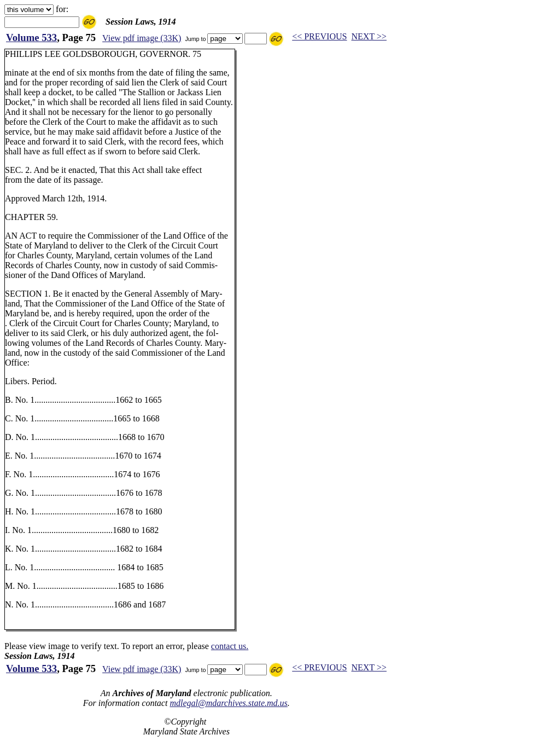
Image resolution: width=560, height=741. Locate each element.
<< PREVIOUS (319, 36)
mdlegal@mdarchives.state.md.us (228, 703)
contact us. (230, 646)
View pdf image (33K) (142, 38)
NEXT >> (369, 36)
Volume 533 (31, 37)
